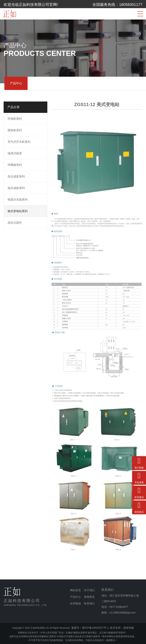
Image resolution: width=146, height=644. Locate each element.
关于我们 (89, 590)
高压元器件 (15, 223)
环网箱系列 (15, 165)
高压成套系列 (16, 176)
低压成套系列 (16, 188)
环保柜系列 (15, 119)
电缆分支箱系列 (18, 199)
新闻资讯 (89, 597)
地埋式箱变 (15, 153)
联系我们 (89, 603)
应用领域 (75, 603)
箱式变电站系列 (18, 211)
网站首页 (75, 590)
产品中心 (16, 83)
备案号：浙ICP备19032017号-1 (90, 628)
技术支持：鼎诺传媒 (122, 628)
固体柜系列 (15, 130)
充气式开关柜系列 (19, 142)
